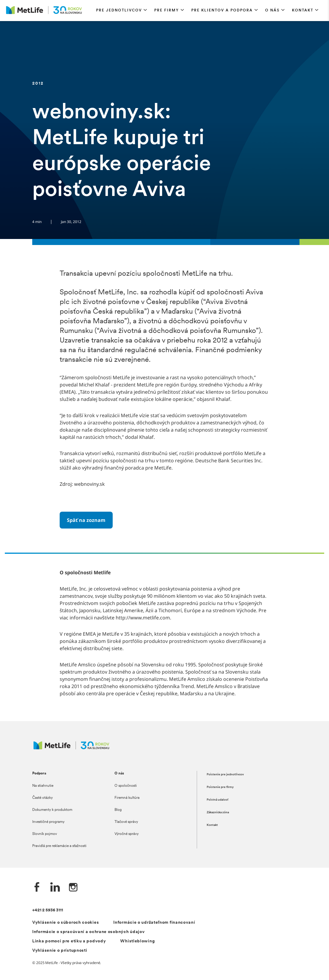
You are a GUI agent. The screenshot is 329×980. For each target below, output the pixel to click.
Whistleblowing (137, 941)
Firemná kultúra (127, 798)
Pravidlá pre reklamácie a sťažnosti (59, 846)
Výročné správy (127, 834)
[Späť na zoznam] (86, 520)
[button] (122, 11)
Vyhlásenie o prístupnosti (60, 951)
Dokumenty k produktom (52, 810)
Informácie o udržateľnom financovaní (154, 923)
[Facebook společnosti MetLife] (37, 888)
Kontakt (212, 825)
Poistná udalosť (218, 800)
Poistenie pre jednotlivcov (225, 775)
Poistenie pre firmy (220, 787)
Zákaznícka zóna (218, 813)
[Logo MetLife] (71, 748)
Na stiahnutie (43, 786)
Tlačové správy (126, 822)
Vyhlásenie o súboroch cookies (66, 923)
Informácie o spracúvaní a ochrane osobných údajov (88, 932)
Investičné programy (48, 822)
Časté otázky (42, 798)
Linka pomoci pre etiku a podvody (69, 941)
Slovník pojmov (45, 834)
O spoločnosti (126, 786)
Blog (118, 810)
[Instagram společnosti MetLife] (73, 888)
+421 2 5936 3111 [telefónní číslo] (48, 910)
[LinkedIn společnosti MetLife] (55, 888)
